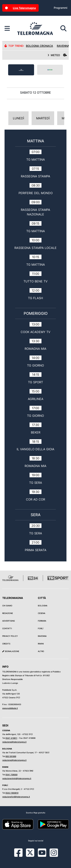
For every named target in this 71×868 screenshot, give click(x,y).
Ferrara (42, 621)
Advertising (9, 621)
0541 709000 (11, 775)
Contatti (7, 628)
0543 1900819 (12, 793)
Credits (6, 644)
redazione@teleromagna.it (14, 742)
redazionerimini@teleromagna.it (17, 778)
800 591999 (11, 756)
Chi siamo (7, 606)
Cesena (42, 613)
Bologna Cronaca (39, 46)
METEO (57, 55)
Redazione (8, 613)
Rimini (41, 644)
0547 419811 (11, 738)
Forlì (41, 628)
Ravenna (42, 636)
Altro (41, 651)
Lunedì (18, 118)
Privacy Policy (10, 636)
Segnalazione (11, 651)
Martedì (43, 118)
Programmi (60, 8)
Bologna (43, 606)
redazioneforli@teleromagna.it (16, 797)
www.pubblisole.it (10, 708)
